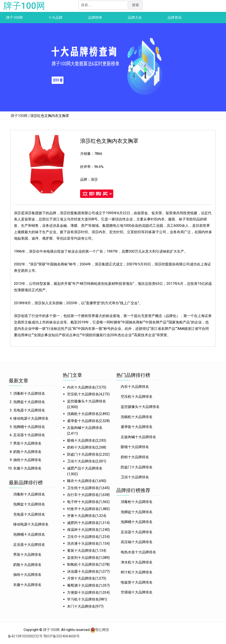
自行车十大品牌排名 (83, 495)
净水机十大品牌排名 (137, 562)
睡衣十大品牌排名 (81, 481)
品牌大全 (135, 18)
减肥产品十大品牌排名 (85, 468)
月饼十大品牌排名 (81, 578)
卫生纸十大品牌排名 (83, 488)
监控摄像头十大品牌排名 (87, 401)
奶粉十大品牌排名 (81, 447)
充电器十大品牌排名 (29, 410)
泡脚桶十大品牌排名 (29, 427)
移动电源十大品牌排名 (31, 418)
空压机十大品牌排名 (83, 394)
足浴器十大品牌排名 (29, 435)
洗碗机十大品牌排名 (83, 414)
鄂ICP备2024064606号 (62, 636)
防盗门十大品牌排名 (83, 454)
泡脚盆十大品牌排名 (29, 402)
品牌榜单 (95, 18)
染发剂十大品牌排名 (83, 558)
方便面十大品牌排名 (83, 592)
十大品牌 (55, 18)
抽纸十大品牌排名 (27, 460)
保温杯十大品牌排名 (83, 530)
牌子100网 (24, 6)
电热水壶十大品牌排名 (138, 552)
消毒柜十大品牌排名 (29, 393)
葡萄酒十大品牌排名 (83, 585)
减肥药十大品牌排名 (83, 523)
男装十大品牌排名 (27, 443)
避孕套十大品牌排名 (83, 421)
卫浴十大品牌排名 (81, 461)
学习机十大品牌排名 (83, 599)
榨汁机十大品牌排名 (137, 572)
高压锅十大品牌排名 (137, 542)
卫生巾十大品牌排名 (83, 537)
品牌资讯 (175, 18)
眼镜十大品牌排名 (81, 440)
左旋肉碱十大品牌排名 (85, 428)
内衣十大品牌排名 (81, 387)
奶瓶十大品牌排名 (27, 452)
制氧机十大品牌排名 (83, 564)
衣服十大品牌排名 (27, 468)
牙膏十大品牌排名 (81, 516)
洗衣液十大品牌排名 (83, 544)
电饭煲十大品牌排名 (137, 582)
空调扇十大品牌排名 (137, 592)
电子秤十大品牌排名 (83, 502)
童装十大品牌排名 (81, 551)
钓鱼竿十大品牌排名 (83, 509)
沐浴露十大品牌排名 (83, 572)
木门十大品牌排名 (81, 606)
